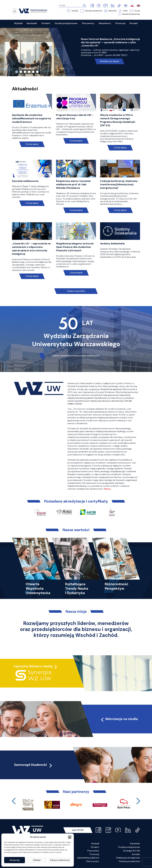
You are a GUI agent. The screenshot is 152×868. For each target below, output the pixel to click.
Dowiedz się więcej (109, 61)
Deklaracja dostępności (128, 858)
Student (95, 847)
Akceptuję (15, 860)
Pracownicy (93, 851)
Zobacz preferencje (60, 860)
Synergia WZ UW (132, 851)
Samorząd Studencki (33, 765)
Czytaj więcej (32, 144)
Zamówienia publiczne (88, 858)
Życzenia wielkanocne (25, 181)
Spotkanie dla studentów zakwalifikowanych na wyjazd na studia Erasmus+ (31, 118)
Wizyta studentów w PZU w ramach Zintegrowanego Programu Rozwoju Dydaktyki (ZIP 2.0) (118, 120)
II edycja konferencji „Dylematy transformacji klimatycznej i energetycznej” (119, 184)
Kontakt (136, 854)
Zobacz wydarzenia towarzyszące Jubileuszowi (76, 356)
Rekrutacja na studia (119, 719)
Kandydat (135, 844)
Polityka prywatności (129, 861)
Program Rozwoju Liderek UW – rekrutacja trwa (75, 117)
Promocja (94, 854)
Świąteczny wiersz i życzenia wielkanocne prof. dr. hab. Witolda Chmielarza (73, 184)
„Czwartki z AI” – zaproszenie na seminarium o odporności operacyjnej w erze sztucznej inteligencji (31, 249)
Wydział (95, 844)
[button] (70, 837)
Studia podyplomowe (129, 847)
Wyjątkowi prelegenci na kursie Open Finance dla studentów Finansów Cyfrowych (75, 247)
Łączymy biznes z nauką (33, 666)
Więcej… (108, 489)
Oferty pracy (93, 861)
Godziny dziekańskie (112, 244)
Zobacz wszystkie (76, 291)
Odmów (37, 860)
